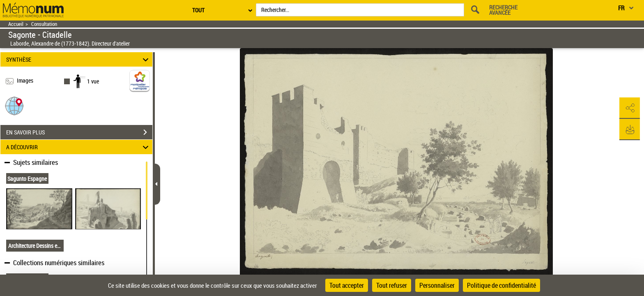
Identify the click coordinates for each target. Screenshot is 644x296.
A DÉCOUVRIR (79, 147)
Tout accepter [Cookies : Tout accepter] (347, 285)
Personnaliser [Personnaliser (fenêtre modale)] (437, 285)
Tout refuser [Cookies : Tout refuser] (392, 285)
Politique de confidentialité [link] (501, 285)
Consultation (44, 24)
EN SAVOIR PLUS (79, 132)
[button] (14, 105)
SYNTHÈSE (79, 59)
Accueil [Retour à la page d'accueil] (16, 24)
